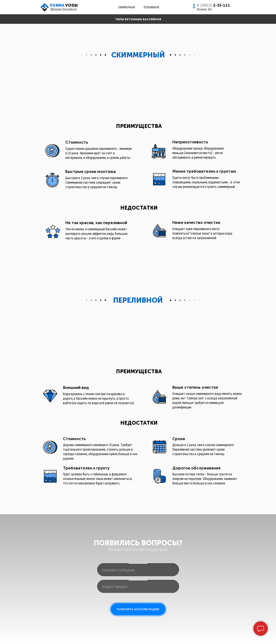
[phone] (138, 586)
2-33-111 (213, 5)
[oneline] (138, 570)
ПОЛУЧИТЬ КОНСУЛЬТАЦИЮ (138, 609)
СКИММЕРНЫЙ (126, 7)
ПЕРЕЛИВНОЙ (151, 7)
